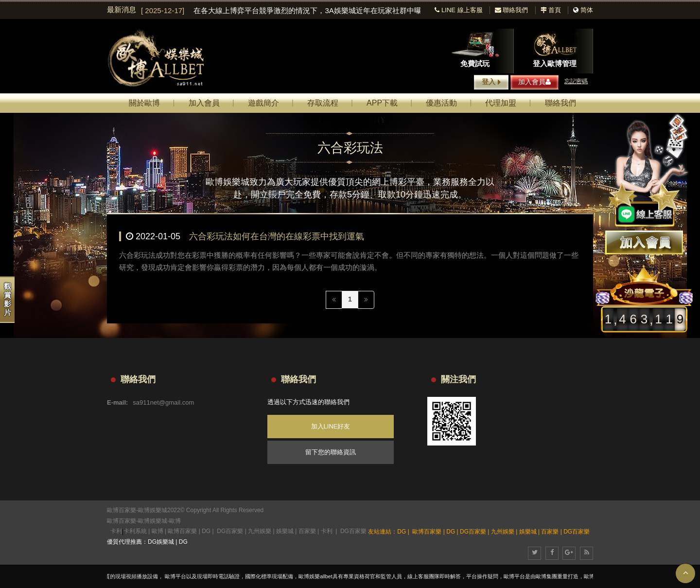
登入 (491, 82)
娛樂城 (285, 531)
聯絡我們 (512, 10)
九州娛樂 (260, 531)
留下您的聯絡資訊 (331, 452)
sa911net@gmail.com (163, 402)
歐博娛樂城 (153, 521)
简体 (587, 10)
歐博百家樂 (122, 521)
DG (206, 531)
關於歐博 (144, 103)
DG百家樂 (230, 531)
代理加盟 (501, 103)
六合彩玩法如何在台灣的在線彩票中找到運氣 (277, 236)
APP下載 (382, 103)
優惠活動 (441, 103)
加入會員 (534, 82)
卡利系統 (135, 531)
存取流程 (323, 103)
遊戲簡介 (263, 103)
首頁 (551, 10)
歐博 (175, 521)
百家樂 (307, 531)
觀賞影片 (8, 299)
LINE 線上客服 (458, 10)
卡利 (116, 531)
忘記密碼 (576, 81)
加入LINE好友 (331, 426)
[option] (281, 11)
